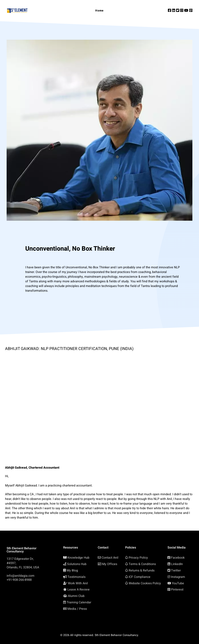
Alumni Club (76, 596)
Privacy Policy (138, 558)
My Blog (72, 570)
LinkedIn (177, 564)
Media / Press (77, 609)
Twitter (176, 570)
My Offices (110, 564)
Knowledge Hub (78, 558)
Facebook (178, 558)
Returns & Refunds (142, 570)
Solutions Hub (77, 564)
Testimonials (76, 577)
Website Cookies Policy (145, 583)
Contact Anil (110, 558)
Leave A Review (79, 590)
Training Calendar (79, 602)
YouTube (178, 583)
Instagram (178, 577)
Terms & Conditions (142, 564)
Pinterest (177, 590)
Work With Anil (78, 583)
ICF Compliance (140, 577)
